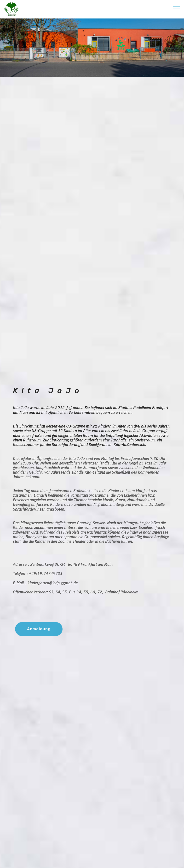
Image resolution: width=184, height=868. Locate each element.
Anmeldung (39, 634)
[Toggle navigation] (176, 8)
